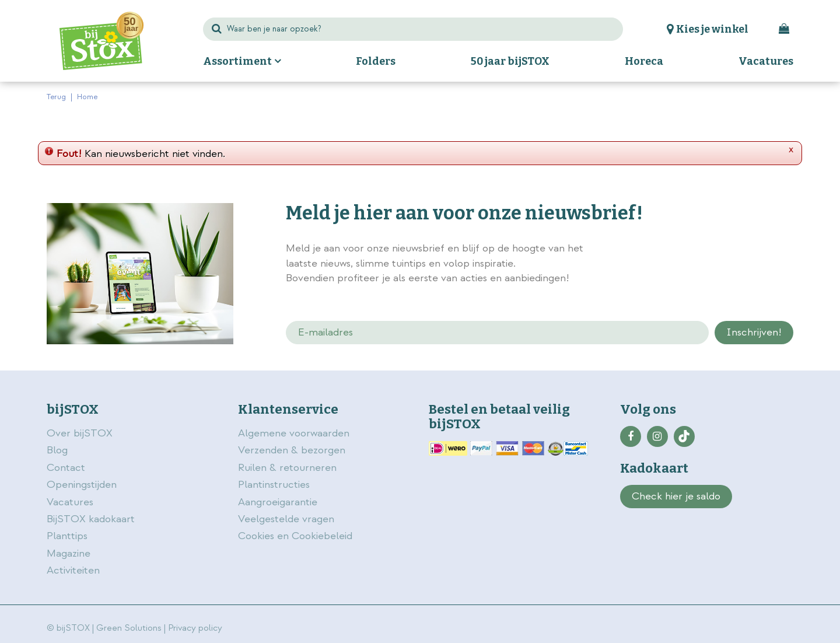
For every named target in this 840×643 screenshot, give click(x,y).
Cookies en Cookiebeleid (295, 536)
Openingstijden (82, 485)
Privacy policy (195, 628)
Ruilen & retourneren (287, 468)
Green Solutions (129, 628)
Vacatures (70, 502)
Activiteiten (73, 570)
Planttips (67, 536)
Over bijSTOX (80, 433)
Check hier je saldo (676, 496)
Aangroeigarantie (278, 502)
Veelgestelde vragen (286, 519)
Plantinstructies (274, 485)
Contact (66, 468)
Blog (57, 450)
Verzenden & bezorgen (292, 450)
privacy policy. (728, 250)
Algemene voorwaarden (295, 433)
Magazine (69, 553)
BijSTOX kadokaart (91, 519)
